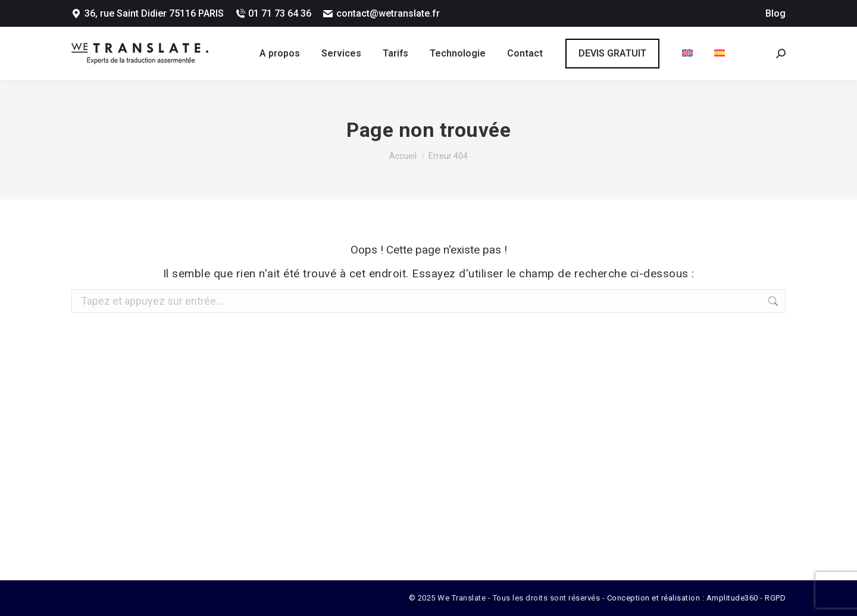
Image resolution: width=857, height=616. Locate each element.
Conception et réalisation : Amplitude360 (683, 598)
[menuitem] (687, 54)
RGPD (775, 598)
